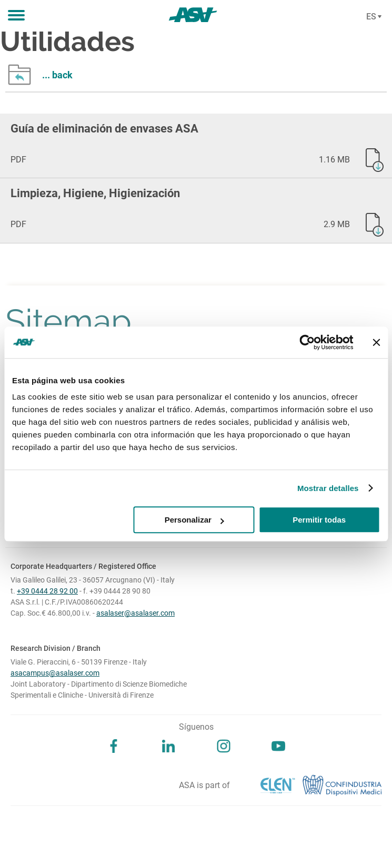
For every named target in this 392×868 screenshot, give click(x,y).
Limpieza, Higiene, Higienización (95, 193)
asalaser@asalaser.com (135, 613)
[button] (16, 16)
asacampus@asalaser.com (55, 673)
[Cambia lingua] (373, 17)
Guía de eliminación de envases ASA (104, 129)
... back (57, 75)
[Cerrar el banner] (376, 342)
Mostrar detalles (328, 488)
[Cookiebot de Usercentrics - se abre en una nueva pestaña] (307, 342)
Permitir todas (319, 520)
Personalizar (194, 520)
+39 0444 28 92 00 (47, 591)
